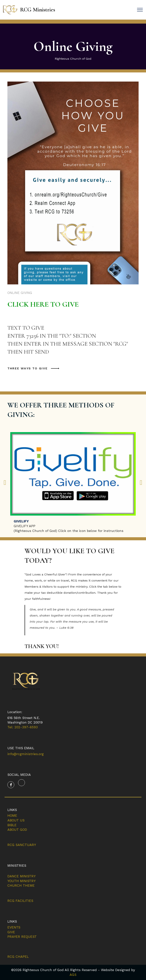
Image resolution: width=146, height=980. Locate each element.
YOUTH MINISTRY (21, 881)
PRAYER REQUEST (22, 937)
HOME (12, 816)
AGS (73, 975)
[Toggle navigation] (140, 10)
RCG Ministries (38, 10)
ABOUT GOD (17, 830)
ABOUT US (16, 820)
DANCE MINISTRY (21, 876)
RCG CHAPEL (18, 957)
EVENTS (14, 927)
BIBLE (12, 825)
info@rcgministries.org (26, 754)
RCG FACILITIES (20, 901)
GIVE (11, 932)
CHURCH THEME (21, 886)
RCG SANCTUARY (22, 845)
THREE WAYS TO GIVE (28, 368)
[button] (5, 482)
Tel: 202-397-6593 (23, 727)
